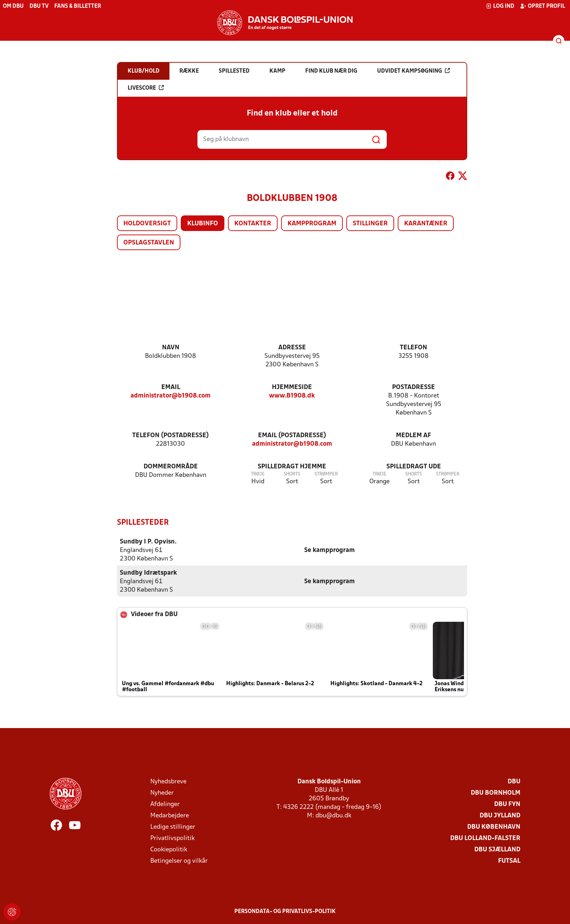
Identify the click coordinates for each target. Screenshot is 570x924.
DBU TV (39, 6)
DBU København (494, 827)
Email (171, 387)
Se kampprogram (329, 550)
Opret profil (543, 6)
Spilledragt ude (414, 467)
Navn (171, 348)
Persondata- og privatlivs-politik (285, 911)
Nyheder (162, 793)
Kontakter (253, 224)
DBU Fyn (507, 804)
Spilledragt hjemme (292, 467)
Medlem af (413, 436)
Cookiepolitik (169, 849)
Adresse (292, 348)
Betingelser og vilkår (179, 861)
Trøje (258, 474)
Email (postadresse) (292, 436)
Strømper (326, 474)
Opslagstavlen (149, 243)
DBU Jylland (500, 815)
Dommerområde (171, 467)
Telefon (413, 348)
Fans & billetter (78, 6)
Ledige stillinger (173, 827)
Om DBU (13, 6)
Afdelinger (165, 804)
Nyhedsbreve (168, 781)
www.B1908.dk (292, 396)
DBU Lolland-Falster (485, 838)
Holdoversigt (147, 224)
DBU (514, 781)
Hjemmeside (292, 387)
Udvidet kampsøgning (413, 71)
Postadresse (413, 387)
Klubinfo (203, 224)
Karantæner (426, 224)
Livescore (146, 88)
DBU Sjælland (497, 849)
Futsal (509, 861)
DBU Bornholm (496, 793)
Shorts (292, 474)
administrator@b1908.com (171, 396)
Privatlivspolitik (172, 838)
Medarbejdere (170, 815)
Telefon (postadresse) (171, 436)
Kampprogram (312, 224)
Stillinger (370, 224)
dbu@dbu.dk (333, 815)
